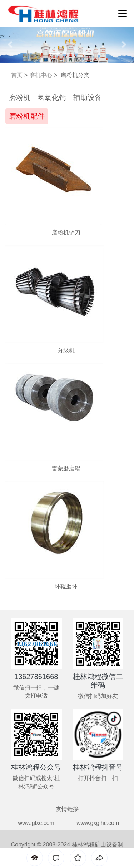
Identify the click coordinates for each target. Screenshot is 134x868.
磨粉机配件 (27, 116)
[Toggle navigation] (120, 14)
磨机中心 (41, 75)
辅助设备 (88, 98)
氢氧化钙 (52, 98)
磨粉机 (20, 98)
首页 (17, 75)
